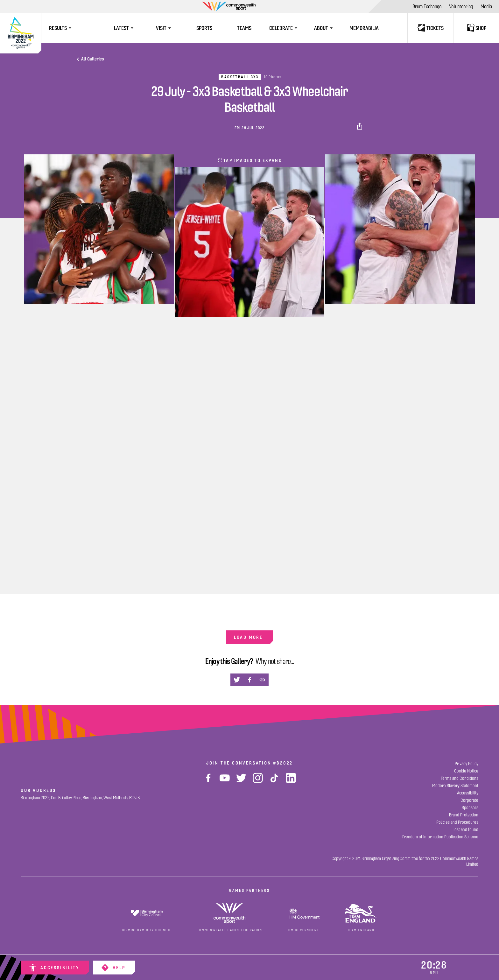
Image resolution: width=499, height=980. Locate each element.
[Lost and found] (465, 830)
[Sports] (204, 28)
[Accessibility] (55, 968)
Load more (248, 637)
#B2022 (283, 763)
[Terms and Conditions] (460, 778)
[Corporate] (469, 800)
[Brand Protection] (464, 815)
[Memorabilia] (364, 28)
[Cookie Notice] (466, 771)
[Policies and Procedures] (457, 822)
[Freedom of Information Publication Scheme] (440, 837)
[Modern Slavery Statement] (455, 786)
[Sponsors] (470, 808)
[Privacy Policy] (467, 764)
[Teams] (244, 28)
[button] (360, 126)
